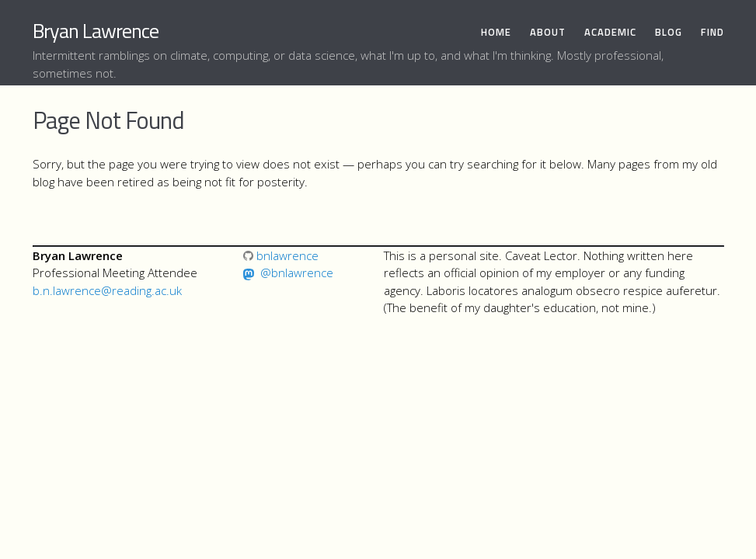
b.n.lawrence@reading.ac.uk (107, 290)
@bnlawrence (297, 273)
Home (496, 32)
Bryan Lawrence (96, 31)
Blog (669, 32)
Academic (610, 32)
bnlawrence (281, 255)
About (548, 32)
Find (712, 32)
